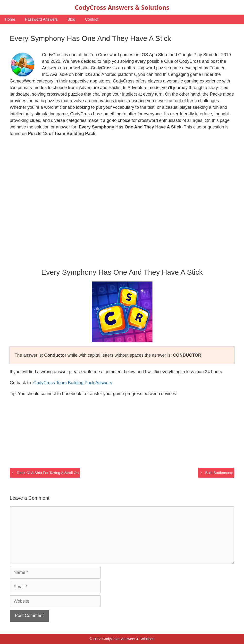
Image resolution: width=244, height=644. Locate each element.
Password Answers (41, 19)
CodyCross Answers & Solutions (122, 7)
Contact (92, 19)
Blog (71, 19)
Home (10, 19)
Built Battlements (219, 473)
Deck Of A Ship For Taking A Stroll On (48, 473)
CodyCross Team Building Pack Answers (73, 383)
